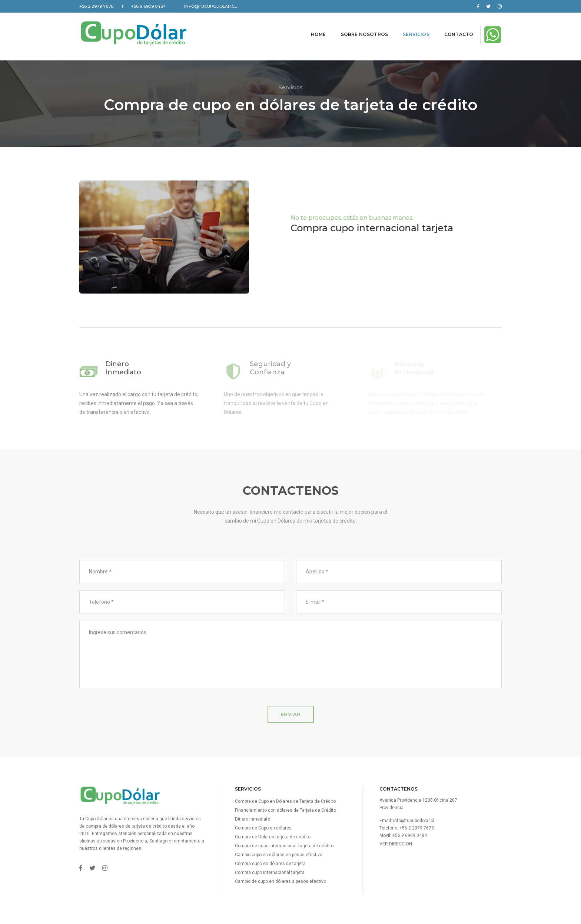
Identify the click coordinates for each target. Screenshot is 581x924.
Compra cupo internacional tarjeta (270, 872)
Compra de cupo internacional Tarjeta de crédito (284, 846)
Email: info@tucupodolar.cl (407, 821)
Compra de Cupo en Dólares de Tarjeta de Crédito (285, 801)
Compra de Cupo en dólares (263, 828)
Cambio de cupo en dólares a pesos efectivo (280, 881)
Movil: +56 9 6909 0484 (403, 835)
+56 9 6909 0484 (149, 6)
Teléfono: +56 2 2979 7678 (407, 828)
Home (311, 31)
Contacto (452, 31)
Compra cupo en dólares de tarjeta (270, 864)
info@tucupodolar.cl (210, 6)
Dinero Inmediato (253, 819)
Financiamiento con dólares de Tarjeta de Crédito (285, 810)
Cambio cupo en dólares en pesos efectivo (279, 855)
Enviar (291, 714)
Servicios (409, 31)
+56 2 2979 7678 (96, 6)
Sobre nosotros (357, 31)
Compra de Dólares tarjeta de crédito (273, 837)
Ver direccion (396, 844)
